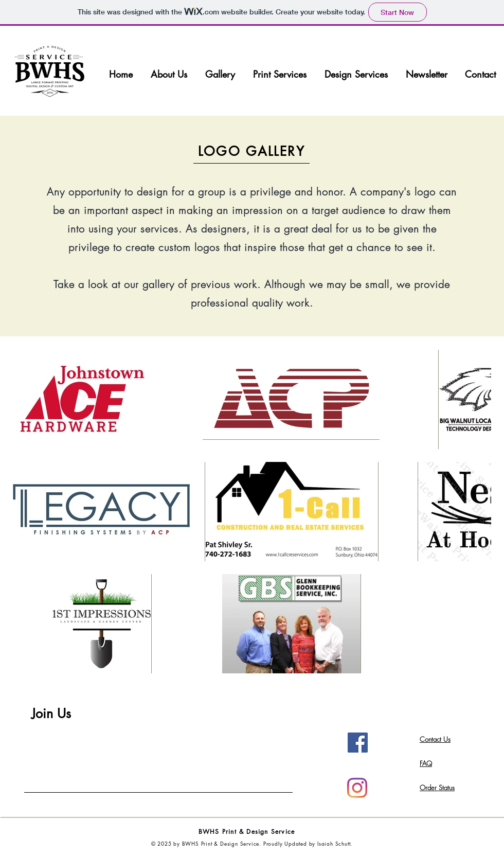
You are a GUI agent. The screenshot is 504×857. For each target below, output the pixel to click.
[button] (220, 74)
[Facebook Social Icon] (358, 743)
